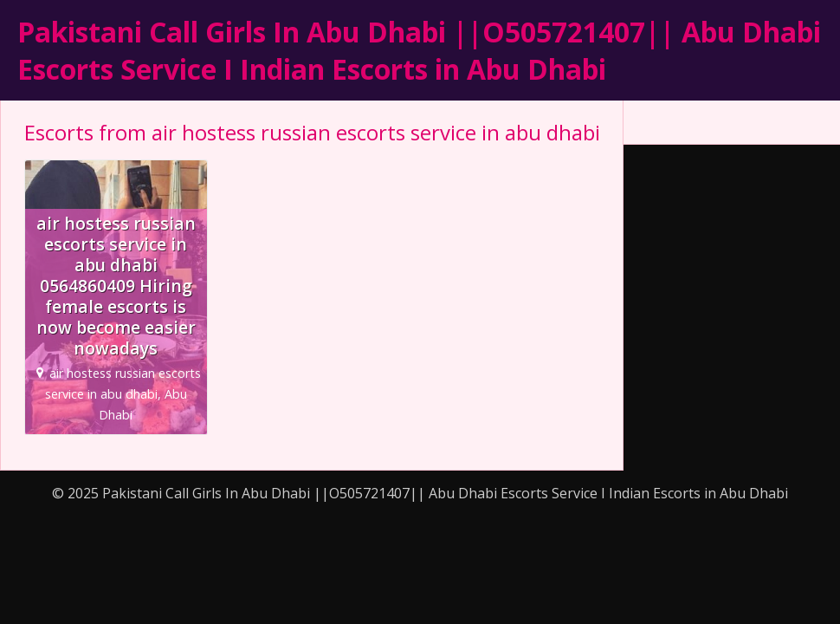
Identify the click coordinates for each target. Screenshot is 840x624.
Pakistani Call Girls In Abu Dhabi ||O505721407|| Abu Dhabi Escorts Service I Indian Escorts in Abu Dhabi (419, 50)
